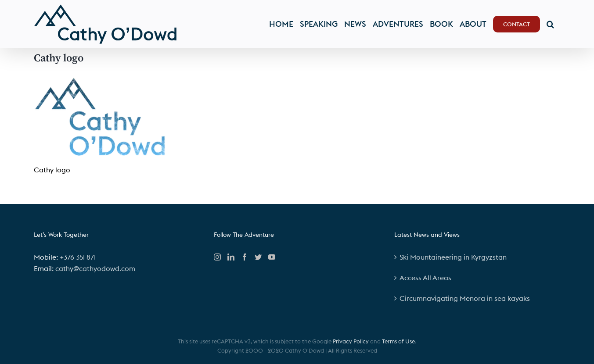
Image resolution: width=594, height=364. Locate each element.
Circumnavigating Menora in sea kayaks (465, 298)
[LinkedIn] (231, 257)
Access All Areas (425, 278)
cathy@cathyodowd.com (95, 268)
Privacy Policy (351, 341)
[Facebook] (245, 257)
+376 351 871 (78, 257)
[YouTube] (272, 257)
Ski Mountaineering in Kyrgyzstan (453, 257)
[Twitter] (258, 257)
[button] (550, 24)
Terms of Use (398, 341)
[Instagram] (217, 257)
